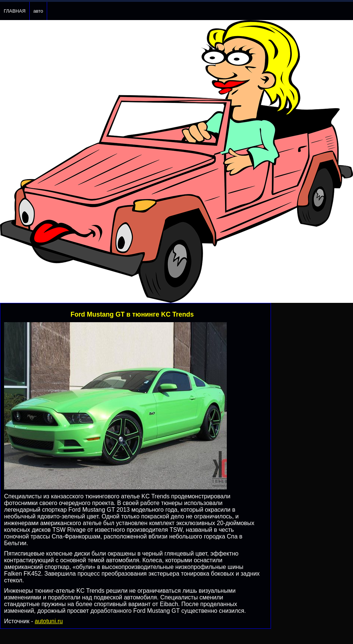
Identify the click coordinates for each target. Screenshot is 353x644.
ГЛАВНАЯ (15, 11)
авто (38, 11)
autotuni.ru (49, 621)
